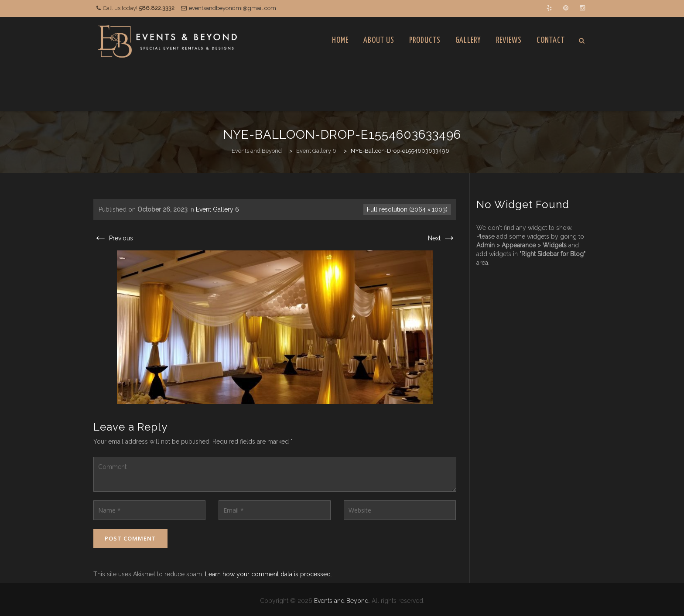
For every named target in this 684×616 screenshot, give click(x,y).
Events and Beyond (341, 601)
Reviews (509, 40)
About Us (379, 40)
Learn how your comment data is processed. (268, 574)
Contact (551, 40)
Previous (113, 238)
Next (442, 238)
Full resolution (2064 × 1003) (407, 209)
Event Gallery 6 (217, 209)
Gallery (468, 40)
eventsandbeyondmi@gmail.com (233, 8)
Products (425, 40)
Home (340, 40)
